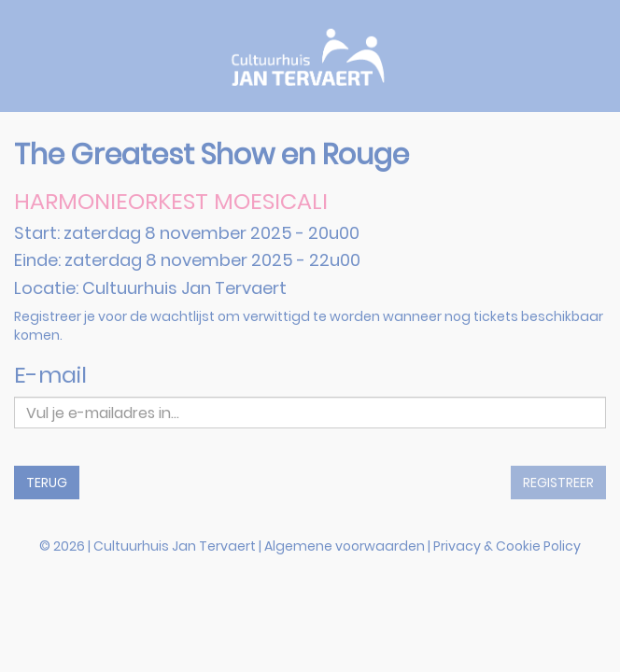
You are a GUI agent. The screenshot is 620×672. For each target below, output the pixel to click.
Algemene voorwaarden (345, 546)
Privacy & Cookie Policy (507, 546)
